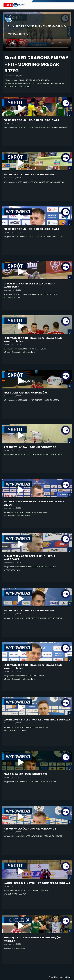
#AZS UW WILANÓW (37, 455)
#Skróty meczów (11, 80)
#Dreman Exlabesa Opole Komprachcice (20, 352)
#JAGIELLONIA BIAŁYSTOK (37, 727)
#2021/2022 (37, 83)
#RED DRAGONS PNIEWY (40, 80)
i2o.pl (69, 977)
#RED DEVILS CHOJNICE (39, 182)
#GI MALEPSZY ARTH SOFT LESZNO (43, 294)
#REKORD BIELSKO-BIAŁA (57, 128)
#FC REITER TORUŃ (37, 128)
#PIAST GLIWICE (35, 400)
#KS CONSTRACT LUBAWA (15, 730)
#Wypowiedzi (9, 237)
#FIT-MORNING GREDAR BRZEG (18, 83)
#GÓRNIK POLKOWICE (56, 455)
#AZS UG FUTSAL (58, 182)
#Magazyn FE (9, 948)
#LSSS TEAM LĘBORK (38, 349)
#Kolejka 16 (23, 80)
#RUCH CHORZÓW (51, 400)
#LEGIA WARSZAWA (12, 298)
